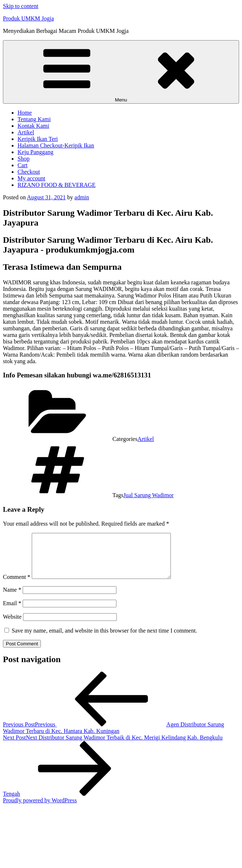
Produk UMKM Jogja (28, 18)
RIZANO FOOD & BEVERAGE (57, 185)
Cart (23, 165)
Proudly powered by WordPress (40, 809)
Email (12, 612)
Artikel (26, 132)
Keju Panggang (35, 152)
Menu (121, 72)
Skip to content (21, 6)
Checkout (29, 172)
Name (12, 598)
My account (31, 178)
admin (82, 197)
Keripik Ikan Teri (38, 139)
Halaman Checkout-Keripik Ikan (56, 145)
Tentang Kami (34, 119)
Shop (24, 159)
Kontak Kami (33, 126)
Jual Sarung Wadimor (149, 495)
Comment (17, 586)
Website (12, 625)
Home (25, 113)
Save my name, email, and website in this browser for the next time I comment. (104, 639)
